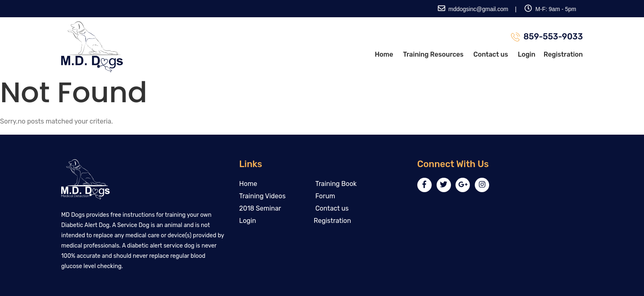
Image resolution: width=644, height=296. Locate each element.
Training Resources (433, 54)
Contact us (491, 54)
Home (384, 54)
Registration (563, 54)
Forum (325, 196)
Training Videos (262, 196)
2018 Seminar (260, 208)
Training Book (336, 184)
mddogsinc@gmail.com (473, 9)
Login (527, 54)
